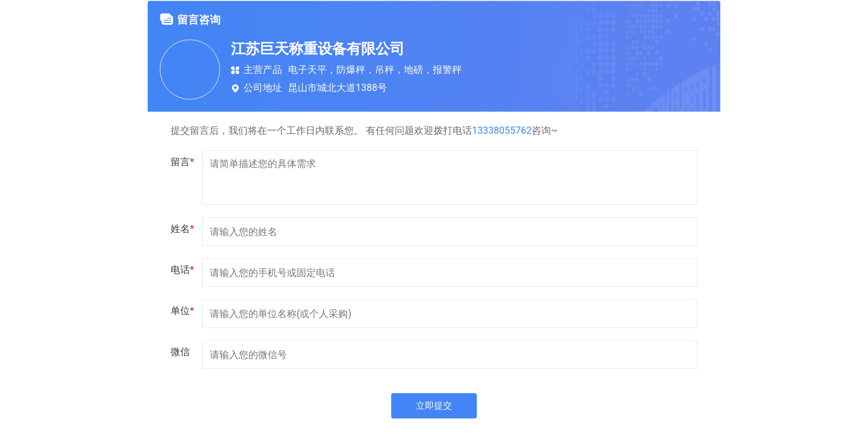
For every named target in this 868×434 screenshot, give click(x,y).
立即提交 (434, 407)
